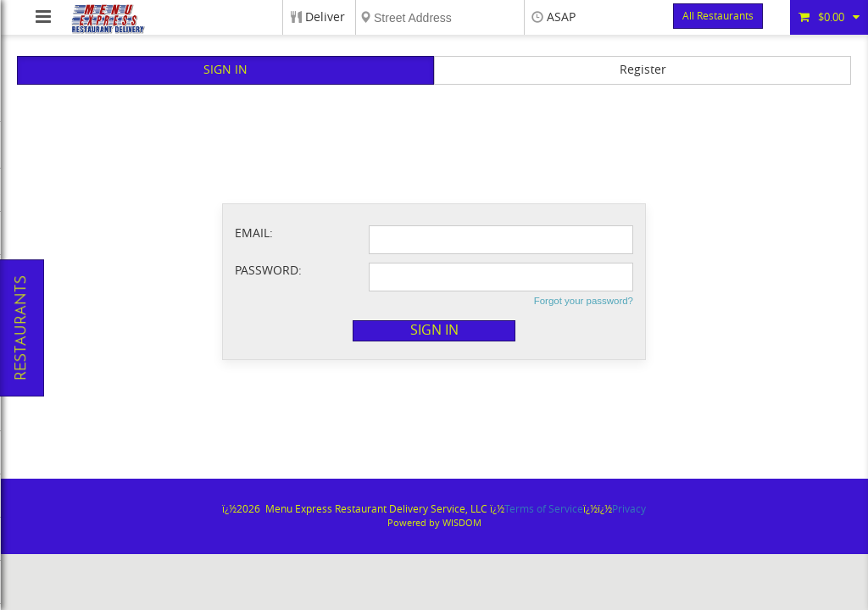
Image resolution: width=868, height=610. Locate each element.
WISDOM (462, 523)
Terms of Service (544, 509)
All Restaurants (718, 16)
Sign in (434, 330)
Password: (268, 271)
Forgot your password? (584, 301)
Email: (254, 233)
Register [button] (643, 70)
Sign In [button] (225, 70)
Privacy (629, 509)
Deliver (325, 17)
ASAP (561, 17)
